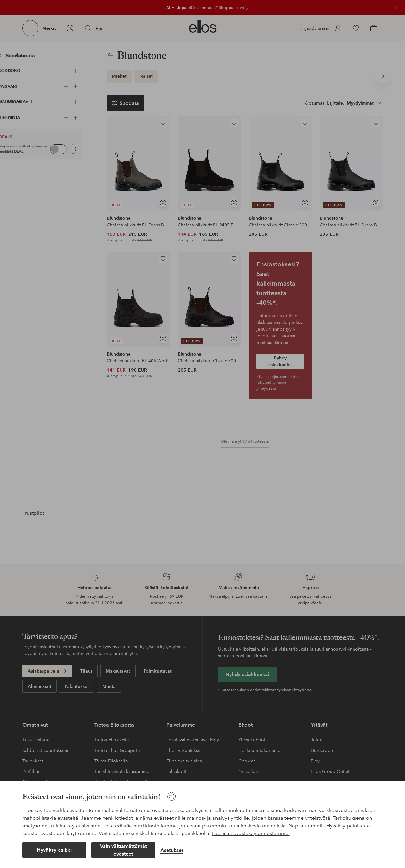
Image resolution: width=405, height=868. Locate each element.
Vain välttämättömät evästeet (123, 850)
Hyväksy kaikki (54, 850)
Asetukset (172, 850)
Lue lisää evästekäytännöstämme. (251, 833)
